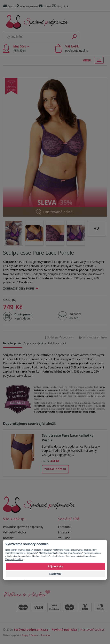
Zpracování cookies (14, 559)
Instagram (65, 532)
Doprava (9, 6)
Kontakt (45, 6)
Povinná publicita (64, 630)
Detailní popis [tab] (12, 343)
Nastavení (56, 574)
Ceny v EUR (60, 6)
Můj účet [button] (21, 48)
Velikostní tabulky (14, 532)
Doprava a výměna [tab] (35, 343)
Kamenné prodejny (27, 6)
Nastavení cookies (92, 630)
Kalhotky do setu (75, 316)
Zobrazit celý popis (19, 288)
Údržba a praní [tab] (57, 343)
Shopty (25, 635)
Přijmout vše (55, 566)
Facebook (65, 527)
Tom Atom (46, 635)
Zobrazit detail (55, 469)
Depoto (34, 635)
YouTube (64, 538)
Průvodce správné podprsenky (23, 527)
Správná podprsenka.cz (31, 630)
